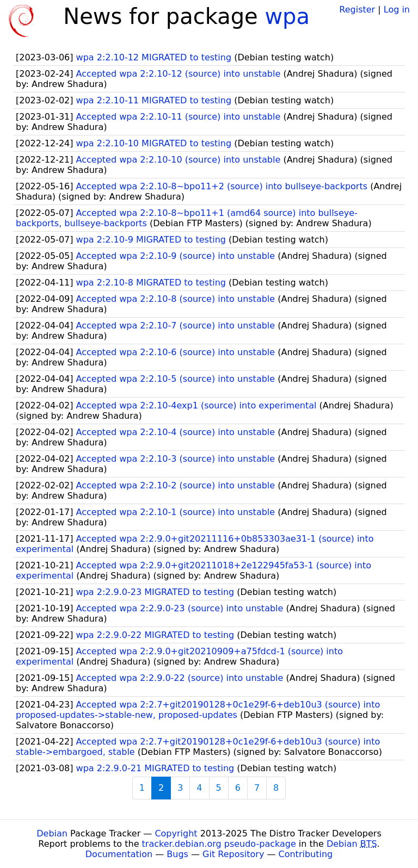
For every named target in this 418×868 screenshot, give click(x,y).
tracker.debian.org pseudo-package (219, 844)
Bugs (177, 854)
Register (357, 10)
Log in (397, 10)
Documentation (119, 854)
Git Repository (233, 854)
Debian (52, 833)
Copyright (176, 833)
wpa (287, 16)
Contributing (306, 854)
